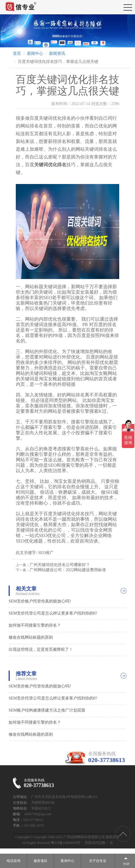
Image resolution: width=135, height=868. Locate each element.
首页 (17, 54)
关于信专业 (98, 861)
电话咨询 (14, 861)
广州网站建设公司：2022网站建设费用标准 (68, 570)
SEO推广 (46, 553)
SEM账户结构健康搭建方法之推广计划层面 (47, 710)
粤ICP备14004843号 (66, 843)
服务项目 (41, 861)
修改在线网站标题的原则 (31, 637)
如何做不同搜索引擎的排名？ (35, 625)
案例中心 (67, 861)
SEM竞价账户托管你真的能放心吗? (40, 601)
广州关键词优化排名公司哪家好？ (60, 565)
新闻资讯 (57, 54)
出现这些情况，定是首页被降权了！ (41, 649)
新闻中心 (35, 54)
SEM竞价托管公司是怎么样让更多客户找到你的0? (53, 613)
